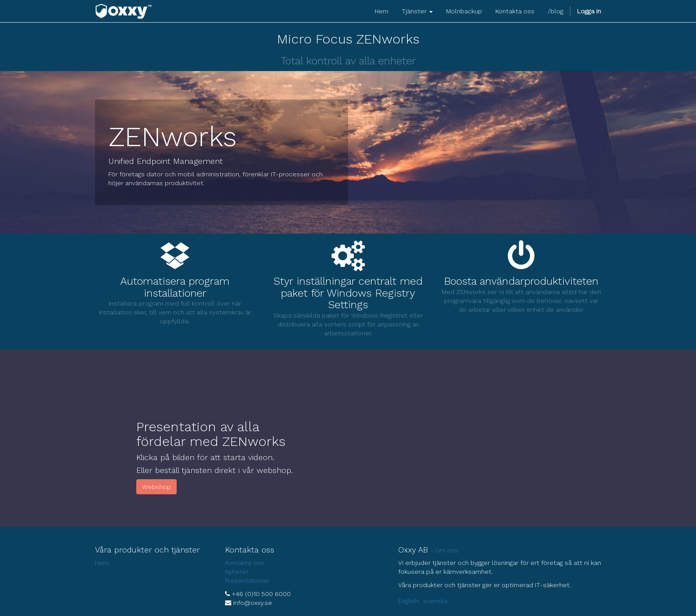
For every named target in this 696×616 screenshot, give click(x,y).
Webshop (156, 487)
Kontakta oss (245, 563)
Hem (102, 563)
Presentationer (247, 580)
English (408, 601)
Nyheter (237, 572)
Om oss (447, 550)
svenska (435, 601)
